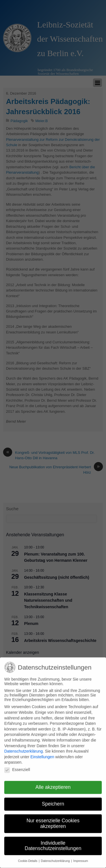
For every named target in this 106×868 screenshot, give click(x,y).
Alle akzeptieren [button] (53, 782)
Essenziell (17, 765)
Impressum (81, 856)
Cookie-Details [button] (28, 856)
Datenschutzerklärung (23, 746)
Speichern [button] (53, 799)
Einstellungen (42, 752)
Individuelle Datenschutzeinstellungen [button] (53, 841)
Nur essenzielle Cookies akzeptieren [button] (53, 818)
